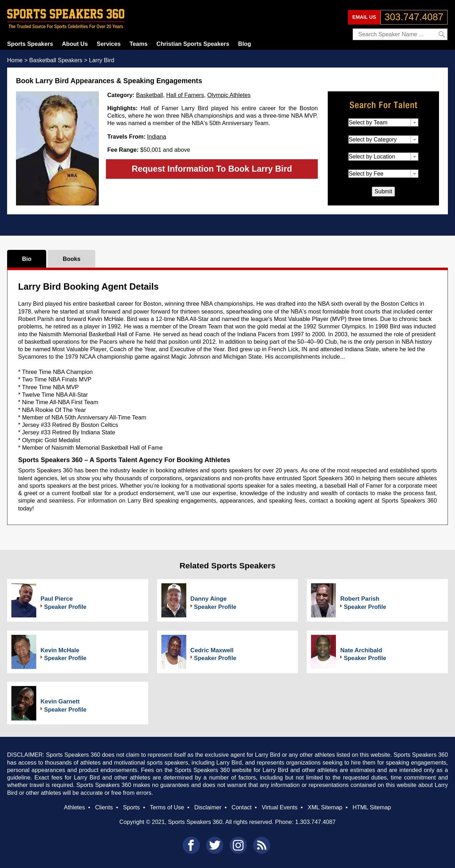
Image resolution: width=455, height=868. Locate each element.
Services (109, 44)
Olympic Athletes (229, 95)
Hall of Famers (185, 95)
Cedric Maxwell (212, 650)
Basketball (150, 95)
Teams (138, 44)
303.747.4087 (414, 17)
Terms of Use (167, 807)
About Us (75, 44)
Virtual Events (280, 807)
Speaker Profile (65, 607)
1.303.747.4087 (315, 822)
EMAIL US (364, 17)
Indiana (157, 136)
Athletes (74, 807)
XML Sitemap (325, 807)
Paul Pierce (57, 599)
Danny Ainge (209, 599)
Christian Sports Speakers (193, 44)
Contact (241, 807)
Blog (245, 44)
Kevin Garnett (60, 701)
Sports (131, 807)
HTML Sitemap (372, 807)
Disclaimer (208, 807)
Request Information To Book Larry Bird (212, 169)
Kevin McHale (60, 650)
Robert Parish (360, 599)
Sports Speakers (30, 44)
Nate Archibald (361, 650)
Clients (104, 807)
